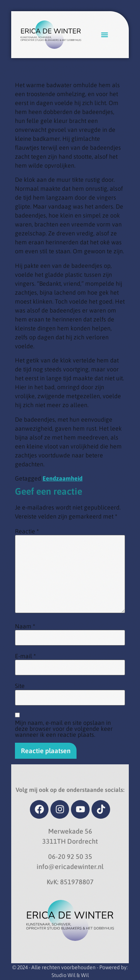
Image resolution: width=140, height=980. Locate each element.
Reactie (27, 531)
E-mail (25, 656)
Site (20, 686)
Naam (25, 626)
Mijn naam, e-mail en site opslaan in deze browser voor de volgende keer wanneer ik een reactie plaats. (64, 729)
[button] (105, 35)
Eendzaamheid (63, 478)
